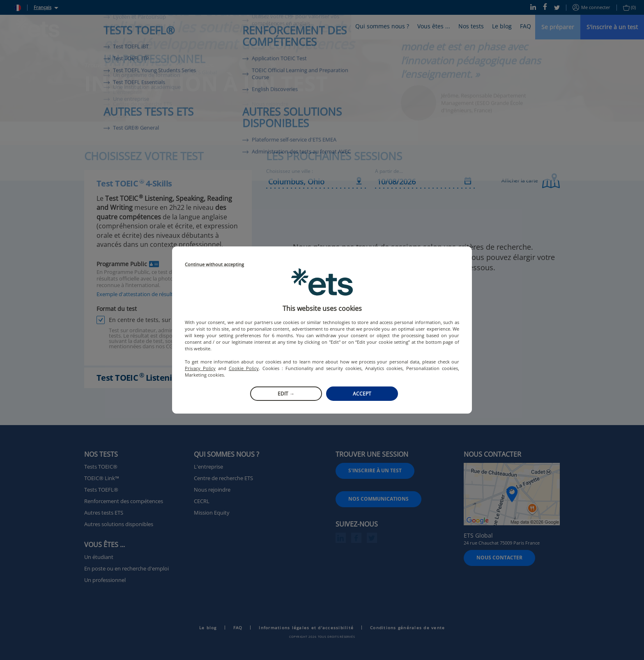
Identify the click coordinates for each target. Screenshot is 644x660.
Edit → (286, 394)
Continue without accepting (214, 265)
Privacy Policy (200, 368)
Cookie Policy (244, 368)
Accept (362, 394)
